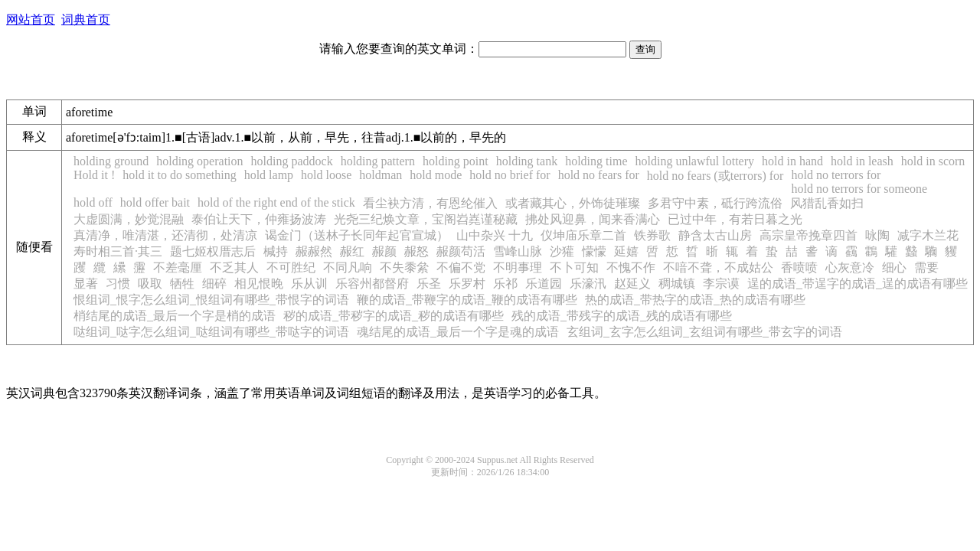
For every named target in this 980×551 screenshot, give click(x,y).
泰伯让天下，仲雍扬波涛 (259, 219)
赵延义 (632, 284)
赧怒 (416, 251)
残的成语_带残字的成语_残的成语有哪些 (622, 316)
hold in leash (862, 161)
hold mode (436, 175)
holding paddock (292, 161)
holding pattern (378, 161)
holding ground (111, 161)
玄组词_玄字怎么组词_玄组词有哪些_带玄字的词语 (704, 332)
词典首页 (86, 20)
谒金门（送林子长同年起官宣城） (357, 235)
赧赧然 (314, 251)
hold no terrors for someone (859, 189)
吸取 (150, 284)
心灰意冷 (850, 267)
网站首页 (31, 20)
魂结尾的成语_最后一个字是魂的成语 (458, 332)
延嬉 (626, 251)
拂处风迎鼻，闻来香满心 (593, 219)
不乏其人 (234, 267)
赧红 (352, 251)
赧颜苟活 (461, 251)
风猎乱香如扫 (827, 203)
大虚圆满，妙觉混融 (129, 219)
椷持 (276, 251)
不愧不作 (631, 267)
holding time (596, 161)
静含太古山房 (715, 235)
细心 (894, 267)
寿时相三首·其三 (118, 251)
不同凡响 (348, 267)
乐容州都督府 (372, 284)
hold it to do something (179, 175)
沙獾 (562, 251)
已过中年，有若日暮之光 (735, 219)
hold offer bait (155, 202)
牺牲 (182, 284)
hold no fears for (599, 175)
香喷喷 (799, 267)
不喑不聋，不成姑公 (718, 267)
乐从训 (309, 284)
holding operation (199, 161)
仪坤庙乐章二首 (583, 235)
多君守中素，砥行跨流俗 (715, 203)
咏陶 (877, 235)
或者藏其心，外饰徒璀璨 (573, 203)
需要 (926, 267)
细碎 (214, 284)
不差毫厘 (178, 267)
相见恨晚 (259, 284)
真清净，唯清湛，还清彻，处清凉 (165, 235)
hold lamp (269, 175)
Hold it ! (94, 175)
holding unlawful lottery (694, 161)
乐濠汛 (588, 284)
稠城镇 (677, 284)
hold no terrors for (836, 175)
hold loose (326, 175)
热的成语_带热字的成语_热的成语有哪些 (695, 300)
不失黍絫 (404, 267)
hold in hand (792, 161)
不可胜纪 (291, 267)
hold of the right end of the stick (276, 202)
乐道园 (544, 284)
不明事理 (518, 267)
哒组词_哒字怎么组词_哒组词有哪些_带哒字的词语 (211, 332)
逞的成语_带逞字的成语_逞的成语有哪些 (857, 284)
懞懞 (594, 251)
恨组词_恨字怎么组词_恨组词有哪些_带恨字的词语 (211, 300)
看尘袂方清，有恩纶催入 (430, 203)
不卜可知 (574, 267)
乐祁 (505, 284)
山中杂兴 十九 (495, 235)
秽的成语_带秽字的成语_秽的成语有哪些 (394, 316)
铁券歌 (652, 235)
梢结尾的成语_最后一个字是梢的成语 (175, 316)
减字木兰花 (928, 235)
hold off (93, 202)
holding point (456, 161)
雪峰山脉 (518, 251)
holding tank (527, 161)
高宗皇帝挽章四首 (808, 235)
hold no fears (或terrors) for (715, 176)
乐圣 (429, 284)
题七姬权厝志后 (213, 251)
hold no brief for (510, 175)
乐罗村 (467, 284)
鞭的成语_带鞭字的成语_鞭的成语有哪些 (467, 300)
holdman (381, 175)
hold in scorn (933, 161)
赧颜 (384, 251)
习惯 (118, 284)
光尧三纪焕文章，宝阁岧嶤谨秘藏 (426, 219)
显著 (86, 284)
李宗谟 (721, 284)
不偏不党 (461, 267)
